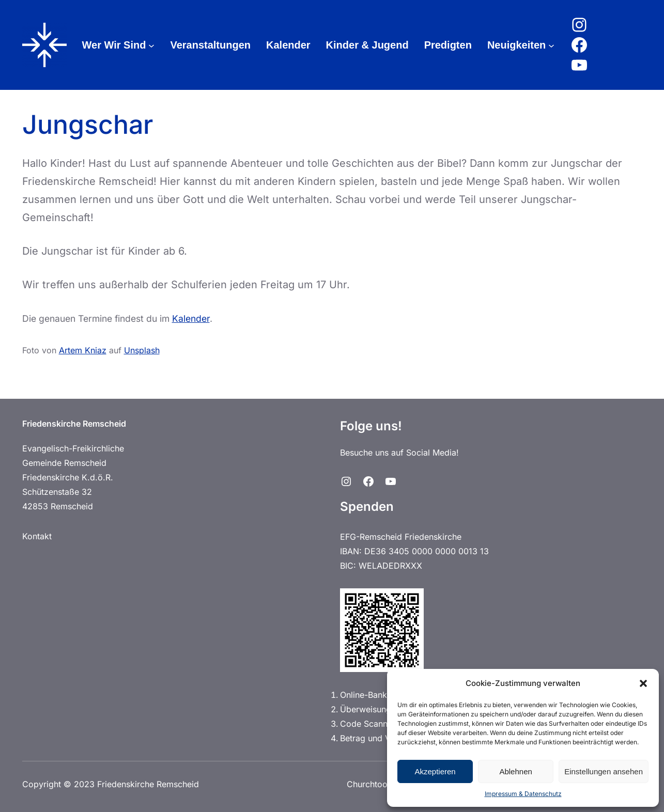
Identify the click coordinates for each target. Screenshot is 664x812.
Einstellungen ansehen (604, 771)
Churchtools (370, 784)
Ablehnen (515, 771)
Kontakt (37, 536)
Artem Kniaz (83, 350)
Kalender (191, 318)
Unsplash (142, 350)
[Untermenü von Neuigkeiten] (551, 45)
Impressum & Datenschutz (523, 794)
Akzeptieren (435, 771)
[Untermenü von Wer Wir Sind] (151, 45)
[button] (643, 683)
